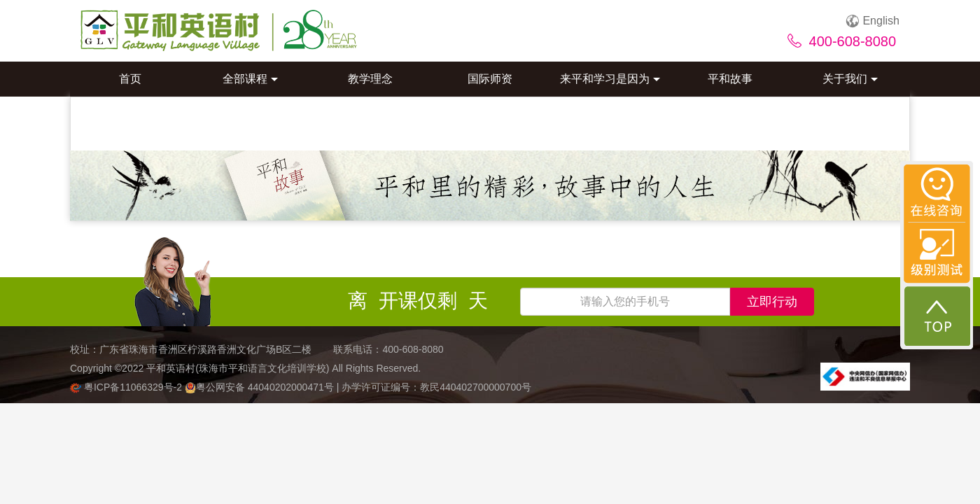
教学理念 (370, 79)
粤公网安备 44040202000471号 (261, 387)
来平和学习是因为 (610, 79)
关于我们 (850, 79)
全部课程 (250, 79)
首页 (130, 79)
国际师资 (490, 79)
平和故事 (730, 79)
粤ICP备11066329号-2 (127, 387)
